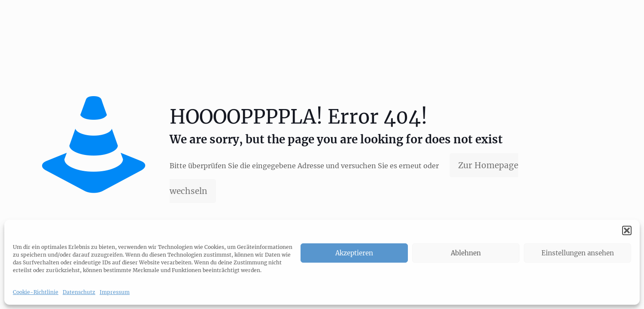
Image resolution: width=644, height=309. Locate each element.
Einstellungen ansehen (578, 253)
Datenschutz (79, 292)
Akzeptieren (354, 253)
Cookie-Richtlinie (36, 292)
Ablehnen (466, 253)
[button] (627, 230)
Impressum (115, 292)
